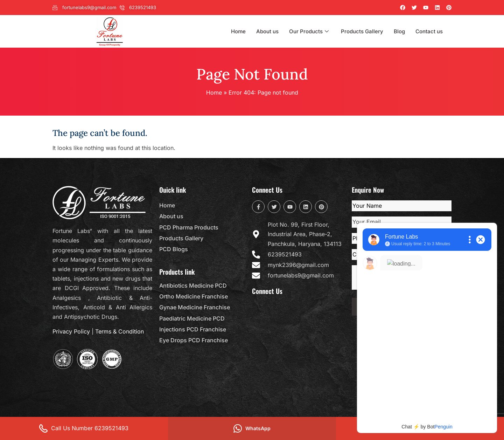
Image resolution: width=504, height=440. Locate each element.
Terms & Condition (120, 331)
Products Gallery (362, 31)
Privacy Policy (71, 331)
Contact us (429, 31)
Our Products (310, 31)
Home (238, 31)
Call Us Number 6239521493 (84, 428)
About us (267, 31)
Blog (399, 31)
